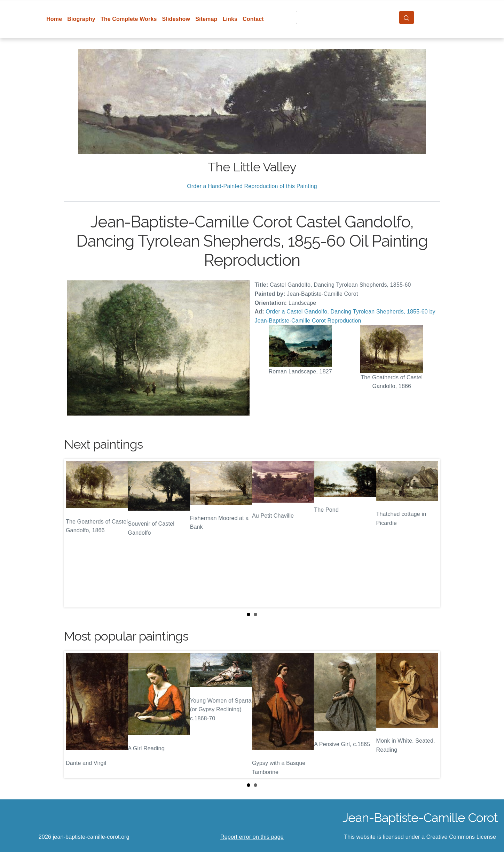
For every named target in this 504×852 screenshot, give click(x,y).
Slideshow (176, 19)
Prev (75, 533)
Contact (253, 19)
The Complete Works (129, 19)
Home (54, 19)
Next (429, 533)
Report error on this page (252, 837)
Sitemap (206, 19)
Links (230, 19)
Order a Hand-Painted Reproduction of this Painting (252, 186)
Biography (81, 19)
